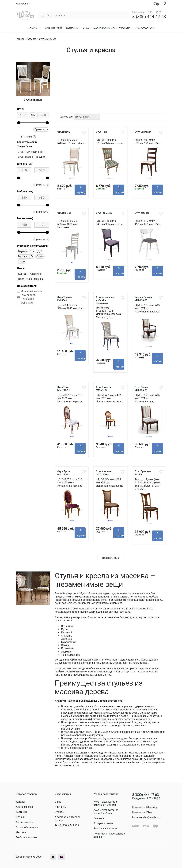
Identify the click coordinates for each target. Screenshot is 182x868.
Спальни (21, 817)
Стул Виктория (143, 132)
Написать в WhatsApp (145, 807)
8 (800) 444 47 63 (149, 17)
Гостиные (22, 812)
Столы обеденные (27, 827)
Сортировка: (66, 117)
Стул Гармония (104, 213)
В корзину (81, 190)
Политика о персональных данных (109, 835)
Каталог (34, 28)
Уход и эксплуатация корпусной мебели (106, 803)
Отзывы (60, 812)
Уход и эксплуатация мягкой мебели (106, 812)
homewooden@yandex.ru (146, 818)
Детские (21, 832)
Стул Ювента (142, 213)
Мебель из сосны (26, 837)
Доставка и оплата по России (112, 28)
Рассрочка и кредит (105, 829)
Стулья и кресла (33, 100)
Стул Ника (102, 132)
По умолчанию (83, 117)
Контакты (72, 28)
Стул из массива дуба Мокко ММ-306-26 (105, 300)
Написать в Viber (142, 812)
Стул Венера (64, 213)
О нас (86, 28)
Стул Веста (64, 132)
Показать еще (110, 558)
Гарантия (99, 818)
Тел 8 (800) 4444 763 (67, 825)
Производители (144, 28)
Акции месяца (24, 807)
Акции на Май (54, 28)
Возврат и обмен (103, 823)
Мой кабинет (23, 4)
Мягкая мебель (25, 822)
